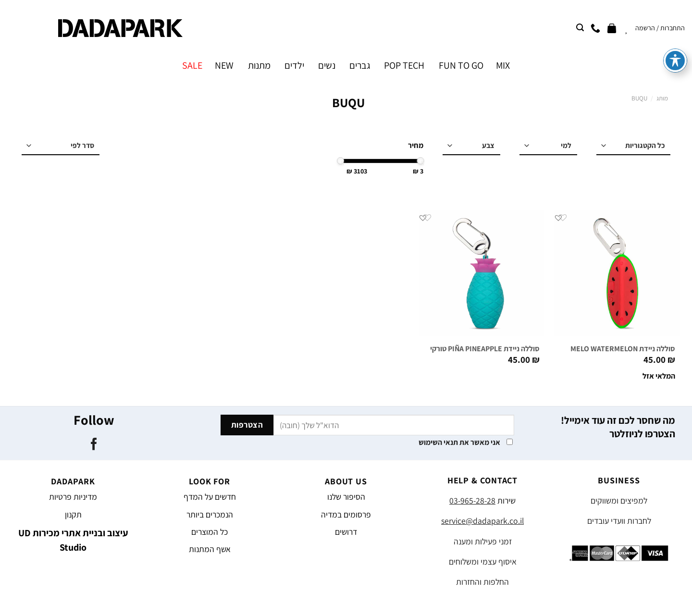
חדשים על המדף (210, 497)
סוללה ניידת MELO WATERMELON (623, 349)
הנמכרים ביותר (210, 514)
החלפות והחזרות (482, 582)
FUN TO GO (461, 65)
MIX (503, 65)
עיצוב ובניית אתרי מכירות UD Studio (73, 540)
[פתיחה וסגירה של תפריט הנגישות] (675, 22)
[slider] (421, 161)
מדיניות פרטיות (73, 497)
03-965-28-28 (472, 500)
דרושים (346, 532)
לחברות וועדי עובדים (619, 521)
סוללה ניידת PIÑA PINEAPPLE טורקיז (483, 349)
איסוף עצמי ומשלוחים (483, 561)
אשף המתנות (210, 549)
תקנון (73, 514)
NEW (224, 65)
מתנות (259, 65)
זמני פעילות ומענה (483, 541)
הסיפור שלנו (346, 497)
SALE (192, 65)
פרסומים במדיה (346, 514)
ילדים (294, 65)
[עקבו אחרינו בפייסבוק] (93, 445)
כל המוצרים (210, 532)
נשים (327, 65)
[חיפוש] (580, 28)
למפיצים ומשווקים (619, 500)
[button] (558, 218)
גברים (360, 65)
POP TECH (404, 65)
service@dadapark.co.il (482, 521)
